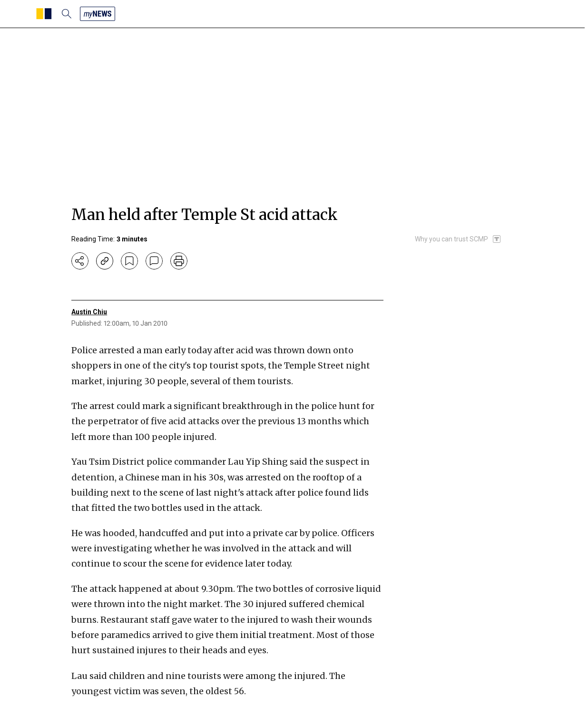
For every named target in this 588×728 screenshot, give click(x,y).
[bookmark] (129, 261)
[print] (179, 261)
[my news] (98, 14)
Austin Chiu (89, 312)
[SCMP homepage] (44, 14)
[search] (67, 14)
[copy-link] (105, 261)
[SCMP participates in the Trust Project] (458, 239)
